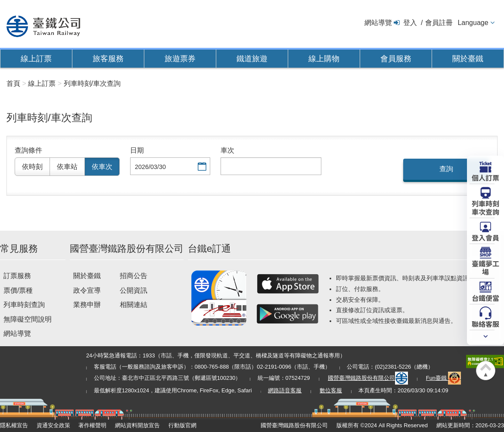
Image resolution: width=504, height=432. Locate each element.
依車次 (102, 167)
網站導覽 (378, 23)
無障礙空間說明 (28, 319)
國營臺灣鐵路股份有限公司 (368, 378)
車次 (227, 150)
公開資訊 (134, 290)
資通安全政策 (53, 425)
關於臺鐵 (468, 59)
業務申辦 (87, 305)
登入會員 (485, 237)
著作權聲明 (92, 425)
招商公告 (134, 276)
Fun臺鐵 (444, 378)
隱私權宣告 (14, 425)
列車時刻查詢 (24, 305)
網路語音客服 (285, 390)
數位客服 (331, 390)
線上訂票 (36, 59)
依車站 (67, 167)
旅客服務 (108, 59)
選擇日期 (201, 167)
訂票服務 (17, 276)
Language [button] (473, 23)
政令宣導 (87, 290)
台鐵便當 (485, 297)
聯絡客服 (485, 323)
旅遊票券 (180, 59)
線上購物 (324, 59)
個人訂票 (485, 177)
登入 (410, 23)
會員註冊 (439, 23)
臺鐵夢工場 (485, 267)
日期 (137, 150)
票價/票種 (18, 290)
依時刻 (32, 167)
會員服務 (396, 59)
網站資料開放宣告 (137, 425)
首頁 (13, 83)
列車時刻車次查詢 (485, 207)
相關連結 (134, 305)
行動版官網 (182, 425)
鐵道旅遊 (252, 59)
